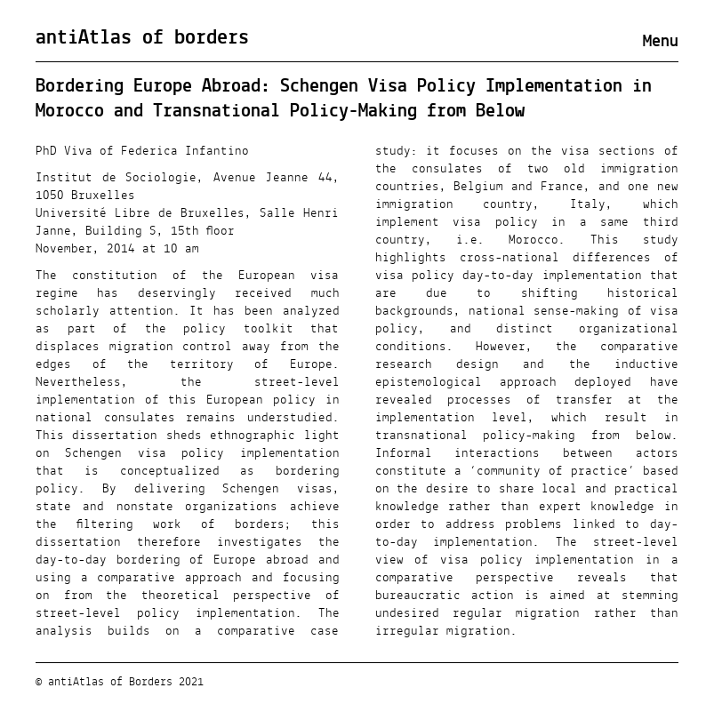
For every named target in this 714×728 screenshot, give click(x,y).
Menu (661, 42)
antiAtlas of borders (142, 38)
